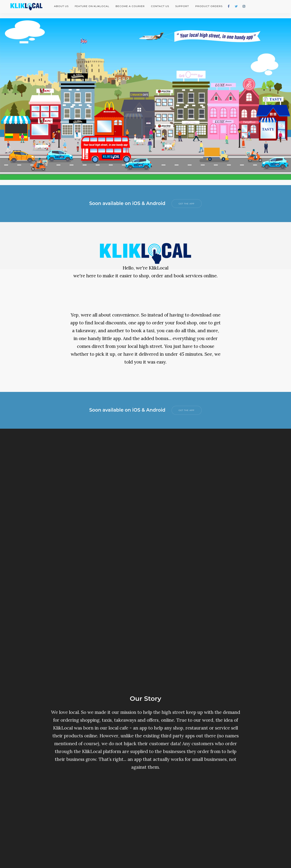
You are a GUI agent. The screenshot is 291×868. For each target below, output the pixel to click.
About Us (61, 6)
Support (182, 6)
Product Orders (209, 6)
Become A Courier (130, 6)
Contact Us (160, 6)
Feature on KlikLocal (92, 6)
